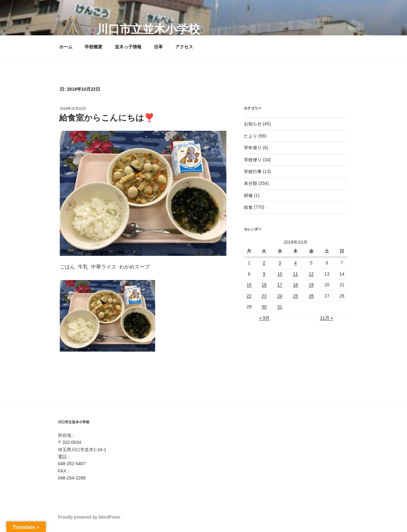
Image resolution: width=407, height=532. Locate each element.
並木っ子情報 (128, 47)
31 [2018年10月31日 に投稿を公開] (280, 307)
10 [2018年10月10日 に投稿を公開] (280, 274)
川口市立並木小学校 (148, 29)
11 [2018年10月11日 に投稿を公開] (295, 274)
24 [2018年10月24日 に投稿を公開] (280, 296)
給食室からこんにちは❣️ (107, 118)
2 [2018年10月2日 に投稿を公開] (264, 263)
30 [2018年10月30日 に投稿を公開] (264, 307)
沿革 (158, 47)
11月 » (326, 318)
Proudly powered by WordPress (89, 517)
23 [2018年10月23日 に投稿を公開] (264, 296)
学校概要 (93, 47)
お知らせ (253, 124)
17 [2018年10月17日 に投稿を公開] (280, 285)
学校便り (253, 160)
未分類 (251, 183)
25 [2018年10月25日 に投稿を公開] (295, 296)
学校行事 (253, 171)
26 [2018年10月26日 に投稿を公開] (311, 296)
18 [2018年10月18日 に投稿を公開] (295, 285)
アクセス (184, 47)
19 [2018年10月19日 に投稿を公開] (311, 285)
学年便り (253, 148)
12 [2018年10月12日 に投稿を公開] (311, 274)
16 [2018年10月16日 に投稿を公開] (264, 285)
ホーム (66, 47)
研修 (248, 195)
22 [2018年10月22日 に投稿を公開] (249, 296)
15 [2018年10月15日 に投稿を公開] (249, 285)
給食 (248, 207)
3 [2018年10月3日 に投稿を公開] (280, 263)
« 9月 (264, 318)
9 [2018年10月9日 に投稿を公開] (264, 274)
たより (251, 136)
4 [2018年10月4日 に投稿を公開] (295, 263)
